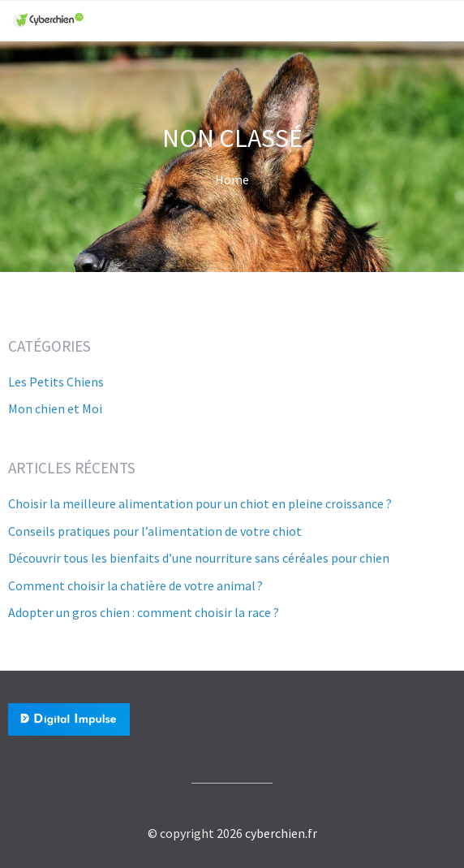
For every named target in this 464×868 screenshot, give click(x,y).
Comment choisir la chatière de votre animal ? (135, 585)
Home (232, 179)
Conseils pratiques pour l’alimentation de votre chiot (155, 531)
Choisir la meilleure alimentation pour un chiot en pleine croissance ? (200, 503)
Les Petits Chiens (56, 382)
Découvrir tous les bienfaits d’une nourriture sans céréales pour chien (199, 558)
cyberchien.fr (281, 833)
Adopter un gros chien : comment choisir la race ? (144, 612)
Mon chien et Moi (55, 408)
